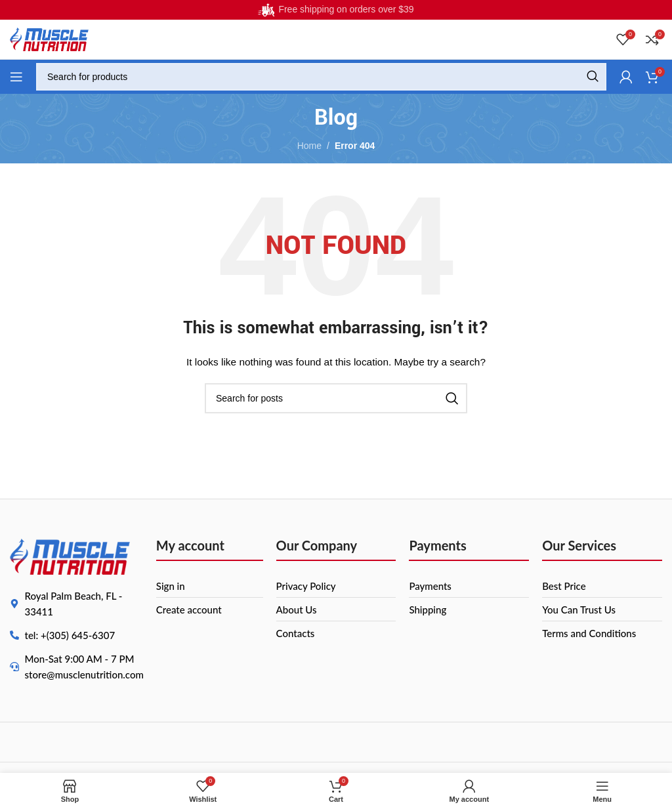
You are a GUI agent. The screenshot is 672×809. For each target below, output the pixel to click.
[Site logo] (49, 39)
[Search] (321, 77)
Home (309, 146)
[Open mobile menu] (16, 77)
